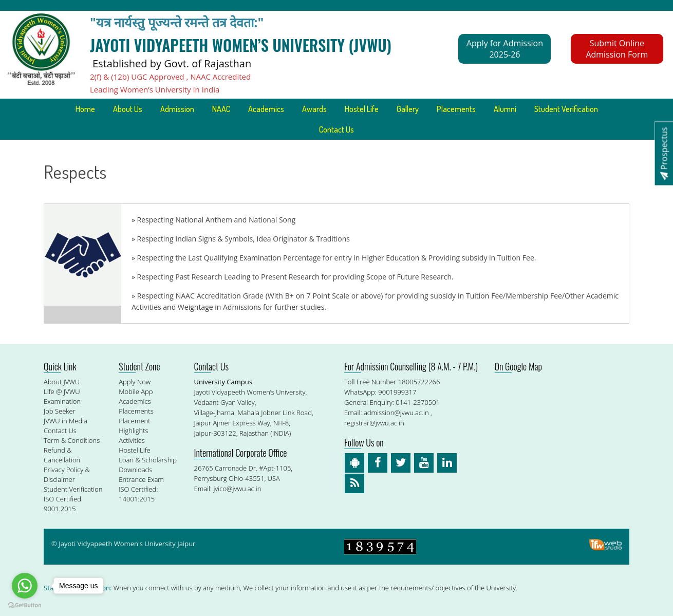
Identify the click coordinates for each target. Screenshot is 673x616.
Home (85, 109)
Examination (62, 401)
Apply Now (135, 382)
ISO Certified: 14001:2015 (138, 494)
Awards (314, 109)
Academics (266, 109)
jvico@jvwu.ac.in (237, 489)
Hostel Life (362, 109)
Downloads (135, 470)
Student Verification (566, 109)
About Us (128, 109)
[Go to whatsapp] (25, 586)
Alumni (505, 109)
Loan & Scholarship (148, 460)
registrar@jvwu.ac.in (374, 423)
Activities (132, 440)
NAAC (221, 109)
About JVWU (62, 382)
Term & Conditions (72, 440)
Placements (456, 109)
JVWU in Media (66, 421)
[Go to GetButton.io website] (25, 605)
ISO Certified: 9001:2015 (63, 504)
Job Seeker (60, 411)
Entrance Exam (141, 479)
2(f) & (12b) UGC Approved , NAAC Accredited (170, 77)
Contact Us (336, 129)
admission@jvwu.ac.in (396, 413)
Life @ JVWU (62, 391)
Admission (177, 109)
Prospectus (664, 153)
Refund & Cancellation (62, 455)
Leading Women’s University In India (155, 89)
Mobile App (136, 391)
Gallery (408, 109)
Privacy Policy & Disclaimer (67, 474)
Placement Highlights (134, 426)
